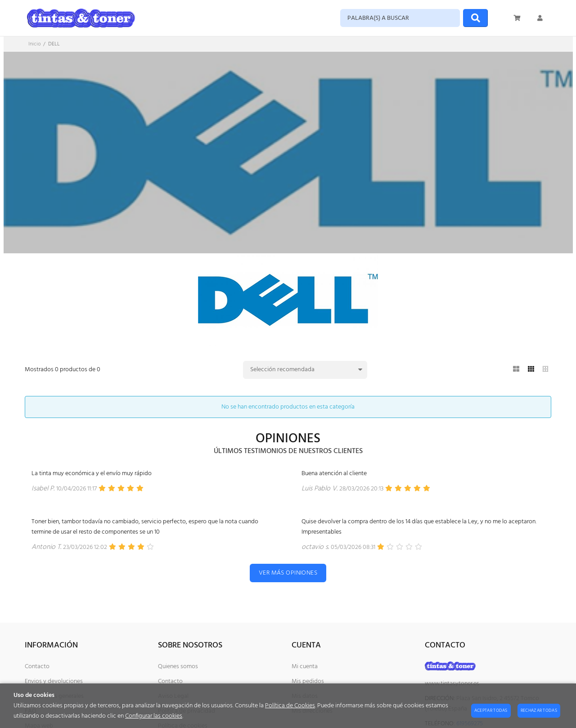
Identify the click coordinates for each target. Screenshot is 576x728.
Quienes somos (178, 667)
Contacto (37, 667)
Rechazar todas (539, 710)
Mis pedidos (308, 681)
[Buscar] (475, 18)
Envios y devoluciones (54, 681)
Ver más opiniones (288, 573)
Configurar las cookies (154, 716)
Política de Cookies (290, 706)
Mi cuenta (305, 667)
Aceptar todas (491, 710)
